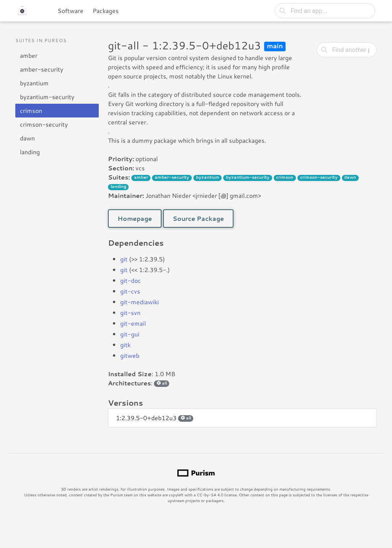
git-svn (130, 312)
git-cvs (130, 291)
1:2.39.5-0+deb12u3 (155, 418)
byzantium (34, 83)
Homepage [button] (135, 218)
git (124, 259)
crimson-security (44, 124)
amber (29, 55)
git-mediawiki (140, 302)
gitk (125, 345)
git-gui (130, 334)
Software (70, 11)
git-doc (131, 280)
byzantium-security (47, 97)
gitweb (130, 355)
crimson (31, 110)
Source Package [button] (198, 218)
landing (30, 152)
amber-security (42, 69)
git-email (133, 323)
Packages (106, 11)
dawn (27, 138)
